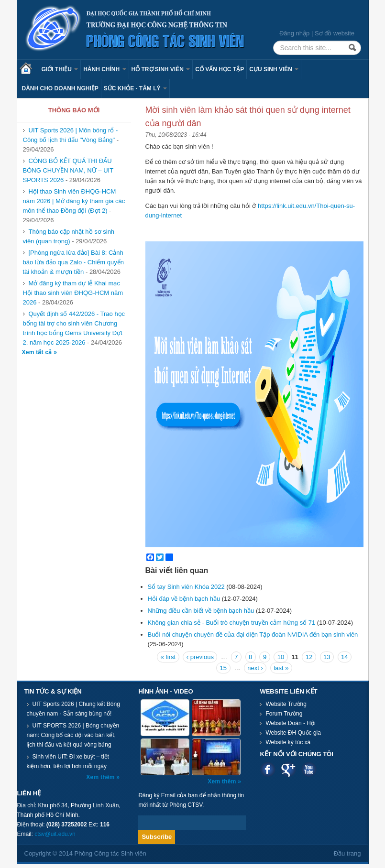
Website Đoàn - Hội (290, 723)
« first (168, 657)
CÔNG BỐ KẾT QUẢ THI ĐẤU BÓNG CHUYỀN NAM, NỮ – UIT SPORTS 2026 (68, 170)
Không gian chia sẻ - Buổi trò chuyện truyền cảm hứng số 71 (232, 623)
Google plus (288, 769)
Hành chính (104, 69)
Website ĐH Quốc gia (293, 733)
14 (344, 657)
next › (255, 668)
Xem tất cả (38, 352)
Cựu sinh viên (274, 69)
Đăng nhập (294, 33)
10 (281, 657)
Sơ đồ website (335, 33)
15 (223, 668)
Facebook (268, 769)
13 (327, 657)
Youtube (309, 769)
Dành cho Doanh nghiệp (60, 88)
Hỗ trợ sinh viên (161, 69)
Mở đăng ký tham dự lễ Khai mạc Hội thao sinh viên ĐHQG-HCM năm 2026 (73, 293)
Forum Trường (284, 714)
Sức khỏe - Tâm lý (135, 88)
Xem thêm (101, 777)
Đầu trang (347, 853)
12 (309, 657)
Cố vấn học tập (220, 69)
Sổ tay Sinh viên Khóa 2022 (186, 587)
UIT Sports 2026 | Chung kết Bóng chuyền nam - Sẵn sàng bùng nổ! (73, 709)
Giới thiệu (60, 69)
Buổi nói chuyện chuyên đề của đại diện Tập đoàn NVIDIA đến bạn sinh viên (253, 635)
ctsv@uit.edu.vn (55, 834)
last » (281, 668)
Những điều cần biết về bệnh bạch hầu (201, 611)
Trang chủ (29, 69)
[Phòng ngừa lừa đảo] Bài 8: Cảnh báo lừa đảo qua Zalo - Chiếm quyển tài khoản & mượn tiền (73, 262)
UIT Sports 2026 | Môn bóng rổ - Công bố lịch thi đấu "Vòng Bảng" (71, 135)
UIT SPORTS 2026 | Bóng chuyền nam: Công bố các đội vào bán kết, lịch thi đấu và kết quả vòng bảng (73, 735)
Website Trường (286, 704)
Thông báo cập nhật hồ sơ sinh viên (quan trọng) (69, 236)
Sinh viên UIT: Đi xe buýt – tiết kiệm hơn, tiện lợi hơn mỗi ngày (68, 761)
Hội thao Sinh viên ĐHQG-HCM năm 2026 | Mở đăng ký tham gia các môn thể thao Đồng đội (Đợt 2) (74, 201)
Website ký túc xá (288, 742)
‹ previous (200, 657)
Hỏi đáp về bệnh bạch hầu (184, 599)
